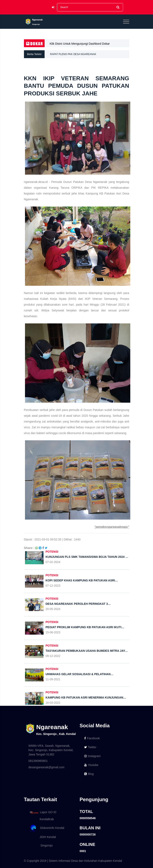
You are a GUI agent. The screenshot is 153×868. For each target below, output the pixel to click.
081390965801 (38, 761)
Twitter (90, 747)
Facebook (92, 738)
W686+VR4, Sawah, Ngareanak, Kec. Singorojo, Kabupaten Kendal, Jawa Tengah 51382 (51, 750)
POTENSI (52, 552)
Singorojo (41, 845)
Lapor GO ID (43, 812)
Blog (89, 774)
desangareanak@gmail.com (47, 767)
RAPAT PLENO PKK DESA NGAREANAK (73, 54)
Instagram (93, 756)
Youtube (91, 765)
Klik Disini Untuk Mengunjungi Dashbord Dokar (80, 44)
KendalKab (41, 819)
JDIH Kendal (42, 837)
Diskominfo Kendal (47, 828)
